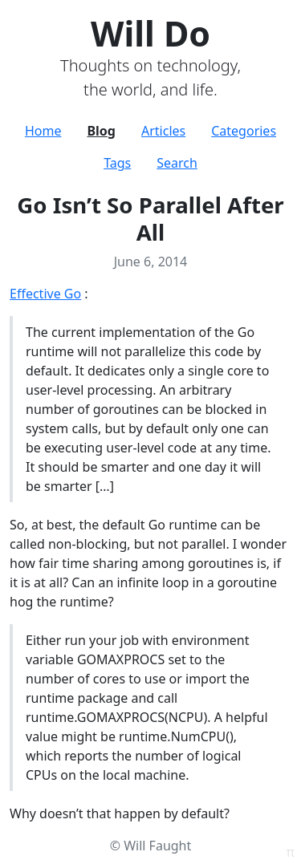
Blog (101, 131)
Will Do (150, 33)
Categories (244, 131)
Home (43, 131)
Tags (117, 163)
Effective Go (45, 294)
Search (177, 163)
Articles (163, 131)
